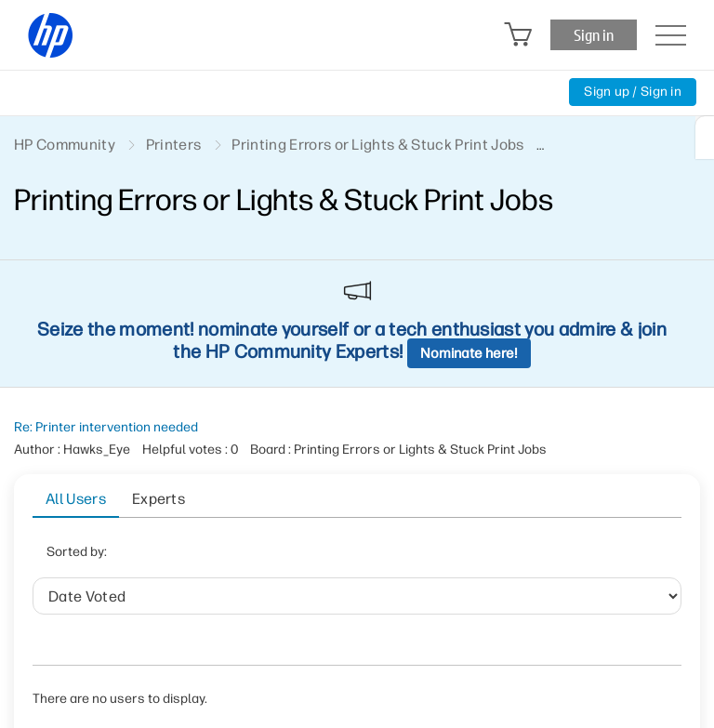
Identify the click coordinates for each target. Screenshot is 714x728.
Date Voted (229, 557)
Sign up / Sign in (633, 92)
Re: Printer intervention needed (106, 427)
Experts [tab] (159, 499)
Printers (174, 145)
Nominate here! (469, 353)
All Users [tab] (76, 499)
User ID (318, 557)
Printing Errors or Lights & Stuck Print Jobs (377, 145)
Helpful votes (416, 557)
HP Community (65, 145)
